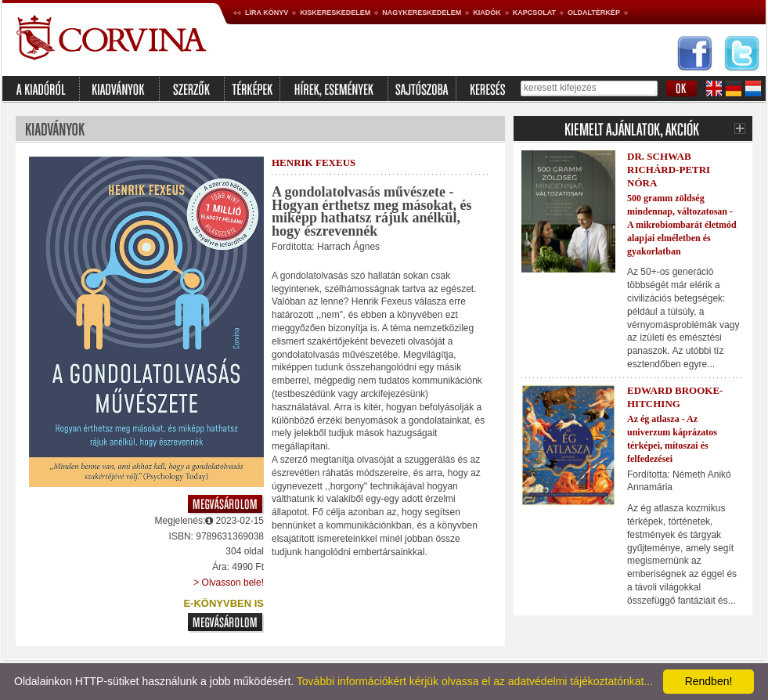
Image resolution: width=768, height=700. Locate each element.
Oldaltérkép (594, 13)
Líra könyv (267, 13)
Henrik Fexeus (314, 162)
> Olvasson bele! (229, 583)
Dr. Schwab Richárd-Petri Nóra (669, 170)
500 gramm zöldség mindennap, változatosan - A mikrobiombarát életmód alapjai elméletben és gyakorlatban (682, 224)
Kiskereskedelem (335, 13)
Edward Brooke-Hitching (675, 397)
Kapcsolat (534, 13)
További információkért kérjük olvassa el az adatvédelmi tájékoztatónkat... (475, 681)
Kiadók (487, 13)
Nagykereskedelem (422, 13)
